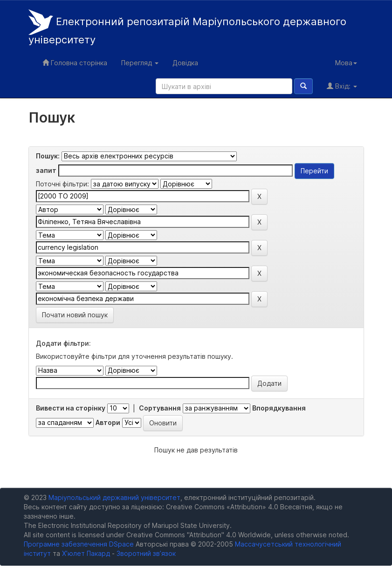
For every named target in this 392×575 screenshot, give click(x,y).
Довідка (185, 63)
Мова (346, 63)
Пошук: (48, 156)
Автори (108, 422)
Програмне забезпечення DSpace (79, 544)
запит (46, 170)
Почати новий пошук (75, 315)
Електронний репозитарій (187, 27)
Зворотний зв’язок (146, 553)
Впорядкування (279, 408)
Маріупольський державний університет (114, 497)
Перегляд (140, 63)
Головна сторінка (75, 63)
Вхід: (342, 86)
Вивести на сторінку (71, 408)
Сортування (160, 408)
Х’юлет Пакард (86, 553)
